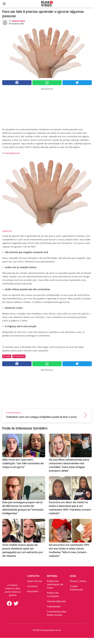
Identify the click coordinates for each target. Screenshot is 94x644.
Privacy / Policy (78, 581)
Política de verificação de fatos (55, 584)
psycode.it (33, 591)
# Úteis (7, 356)
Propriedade (54, 606)
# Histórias (19, 356)
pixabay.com (7, 231)
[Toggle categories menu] (4, 4)
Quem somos (35, 581)
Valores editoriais (56, 601)
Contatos (32, 586)
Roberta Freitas (19, 21)
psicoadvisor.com (13, 153)
